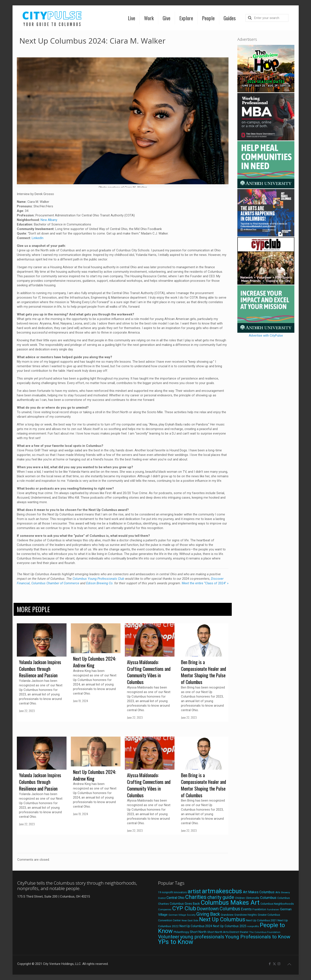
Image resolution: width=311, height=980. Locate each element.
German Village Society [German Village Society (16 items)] (182, 915)
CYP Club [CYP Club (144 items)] (184, 908)
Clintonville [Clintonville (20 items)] (252, 898)
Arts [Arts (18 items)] (278, 892)
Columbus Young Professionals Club (98, 579)
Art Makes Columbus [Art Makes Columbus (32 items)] (259, 892)
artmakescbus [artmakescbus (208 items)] (222, 891)
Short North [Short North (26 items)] (198, 932)
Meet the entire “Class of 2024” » (205, 583)
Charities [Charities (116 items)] (196, 897)
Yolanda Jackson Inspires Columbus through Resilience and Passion (40, 669)
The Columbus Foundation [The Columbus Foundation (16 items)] (265, 932)
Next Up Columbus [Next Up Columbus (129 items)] (222, 919)
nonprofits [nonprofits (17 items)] (253, 926)
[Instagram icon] (279, 964)
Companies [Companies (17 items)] (165, 909)
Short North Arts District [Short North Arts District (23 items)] (223, 932)
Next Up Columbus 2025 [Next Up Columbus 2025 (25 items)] (230, 926)
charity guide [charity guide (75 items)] (221, 897)
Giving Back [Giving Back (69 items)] (208, 914)
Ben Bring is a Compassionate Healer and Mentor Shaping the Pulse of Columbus (204, 672)
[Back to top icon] (289, 964)
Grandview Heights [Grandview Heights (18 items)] (246, 915)
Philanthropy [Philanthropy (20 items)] (181, 932)
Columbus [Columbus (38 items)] (268, 898)
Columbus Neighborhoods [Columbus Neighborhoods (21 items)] (277, 904)
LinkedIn (38, 238)
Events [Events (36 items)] (246, 909)
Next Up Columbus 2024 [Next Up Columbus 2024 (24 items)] (196, 926)
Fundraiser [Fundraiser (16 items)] (273, 910)
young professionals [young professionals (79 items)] (202, 937)
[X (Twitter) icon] (274, 964)
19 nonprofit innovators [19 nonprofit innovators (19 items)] (172, 892)
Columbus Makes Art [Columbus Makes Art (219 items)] (230, 903)
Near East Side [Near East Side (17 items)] (190, 920)
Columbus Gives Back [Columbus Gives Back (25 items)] (185, 904)
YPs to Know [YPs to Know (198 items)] (176, 942)
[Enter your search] (267, 18)
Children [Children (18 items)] (240, 898)
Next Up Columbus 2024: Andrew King (94, 662)
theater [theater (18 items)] (244, 932)
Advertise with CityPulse (266, 336)
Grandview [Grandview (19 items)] (227, 915)
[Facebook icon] (270, 964)
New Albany (49, 220)
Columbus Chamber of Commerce (55, 583)
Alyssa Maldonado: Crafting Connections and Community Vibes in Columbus (149, 672)
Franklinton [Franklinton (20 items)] (259, 909)
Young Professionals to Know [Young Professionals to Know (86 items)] (258, 937)
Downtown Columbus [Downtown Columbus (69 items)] (219, 909)
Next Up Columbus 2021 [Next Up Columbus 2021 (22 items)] (261, 920)
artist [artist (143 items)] (194, 891)
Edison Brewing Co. (100, 583)
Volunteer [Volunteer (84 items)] (169, 937)
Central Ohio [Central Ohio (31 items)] (175, 898)
